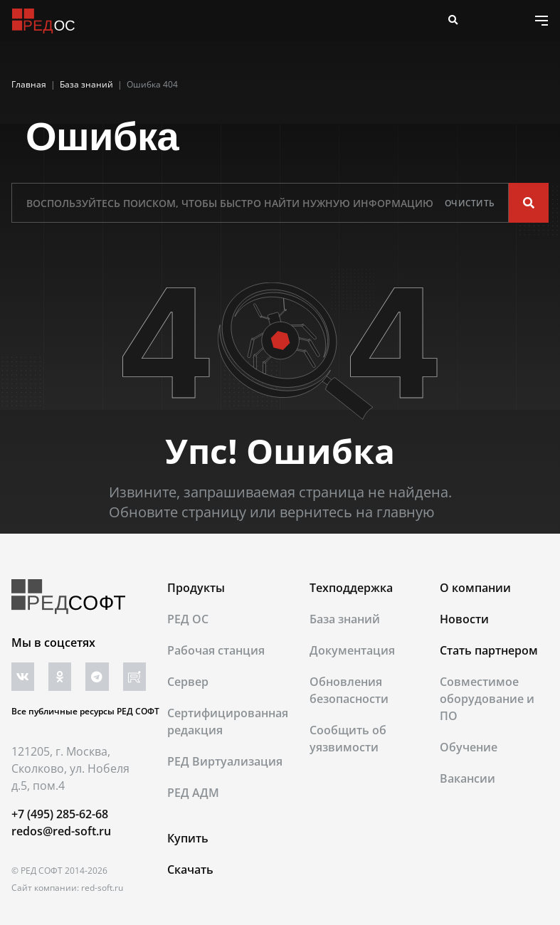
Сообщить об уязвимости (348, 739)
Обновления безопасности (349, 690)
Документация (352, 650)
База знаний (345, 619)
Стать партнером (489, 650)
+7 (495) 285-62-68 (60, 814)
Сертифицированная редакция (228, 721)
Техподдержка (351, 588)
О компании (475, 588)
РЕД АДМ (193, 793)
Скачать (190, 869)
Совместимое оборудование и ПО (487, 699)
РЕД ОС (188, 619)
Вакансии (467, 778)
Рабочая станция (216, 650)
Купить (188, 838)
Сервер (188, 682)
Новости (464, 619)
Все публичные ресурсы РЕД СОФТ (85, 711)
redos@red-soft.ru (61, 831)
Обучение (469, 747)
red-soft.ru (102, 888)
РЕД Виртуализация (225, 761)
